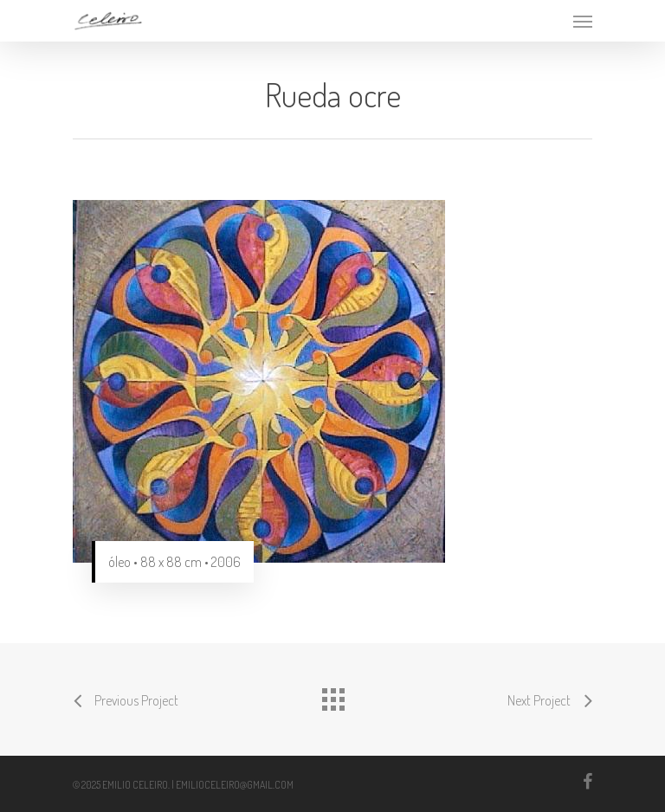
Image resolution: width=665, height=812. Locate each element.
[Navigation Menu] (583, 21)
